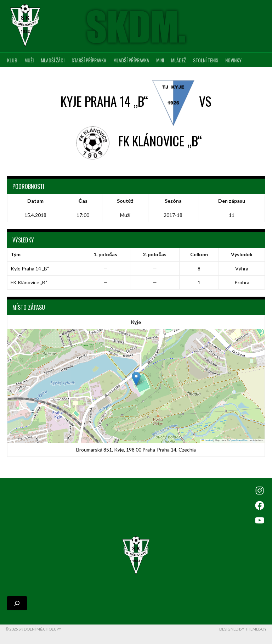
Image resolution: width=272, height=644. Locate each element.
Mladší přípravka (131, 60)
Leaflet (207, 440)
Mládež (178, 60)
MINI (160, 60)
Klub (12, 60)
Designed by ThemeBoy (243, 629)
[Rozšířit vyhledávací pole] (17, 603)
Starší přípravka (89, 60)
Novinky (233, 60)
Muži (29, 60)
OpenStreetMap (239, 440)
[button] (136, 379)
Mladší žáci (53, 60)
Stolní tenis (206, 60)
